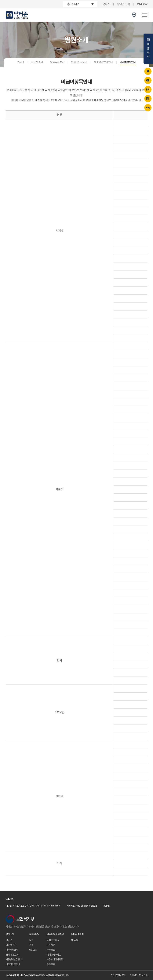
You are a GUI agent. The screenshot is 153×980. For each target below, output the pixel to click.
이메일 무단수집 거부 (139, 975)
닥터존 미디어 (77, 934)
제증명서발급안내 (103, 62)
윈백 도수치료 (53, 940)
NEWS (74, 940)
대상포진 (33, 950)
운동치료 (51, 964)
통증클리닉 (34, 934)
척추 (31, 940)
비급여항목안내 (128, 62)
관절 (31, 945)
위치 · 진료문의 (79, 62)
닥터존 (106, 4)
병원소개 (10, 934)
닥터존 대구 (73, 4)
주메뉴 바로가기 (0, 0)
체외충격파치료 (54, 955)
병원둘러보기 (57, 62)
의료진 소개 (37, 62)
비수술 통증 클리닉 (55, 934)
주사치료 (51, 950)
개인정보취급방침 (118, 975)
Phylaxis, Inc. (62, 975)
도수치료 (51, 945)
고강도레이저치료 (55, 959)
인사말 (21, 62)
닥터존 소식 (124, 4)
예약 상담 (142, 4)
